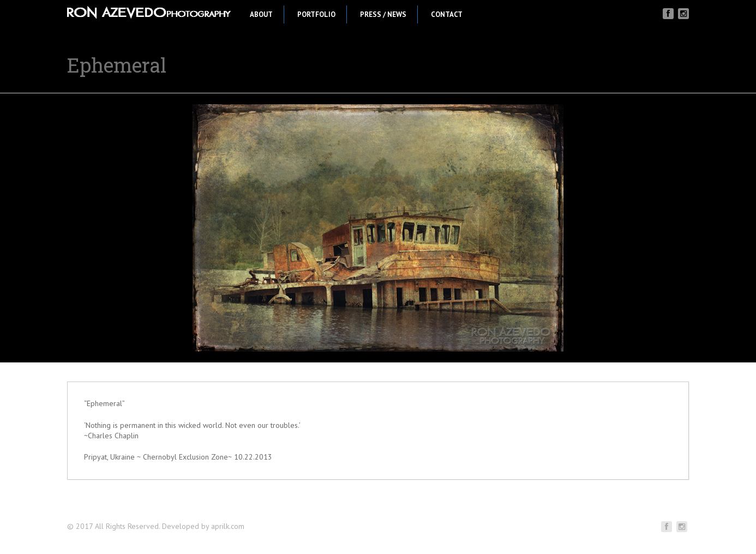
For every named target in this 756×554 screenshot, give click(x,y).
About (261, 14)
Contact (447, 14)
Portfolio (316, 14)
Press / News (383, 14)
